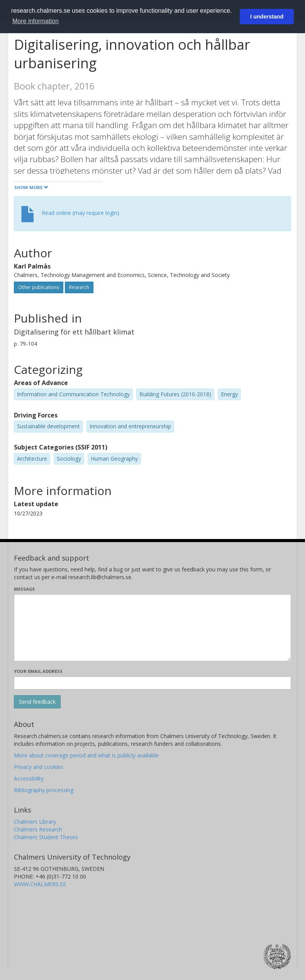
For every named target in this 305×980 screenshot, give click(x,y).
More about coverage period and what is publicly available (86, 755)
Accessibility (29, 778)
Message (24, 589)
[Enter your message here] (152, 628)
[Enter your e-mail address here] (152, 683)
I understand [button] (267, 17)
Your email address (38, 671)
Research (79, 287)
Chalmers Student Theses (46, 837)
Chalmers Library (35, 822)
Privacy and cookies (39, 767)
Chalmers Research (38, 829)
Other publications (39, 287)
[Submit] (37, 702)
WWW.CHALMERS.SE (40, 884)
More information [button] (36, 21)
